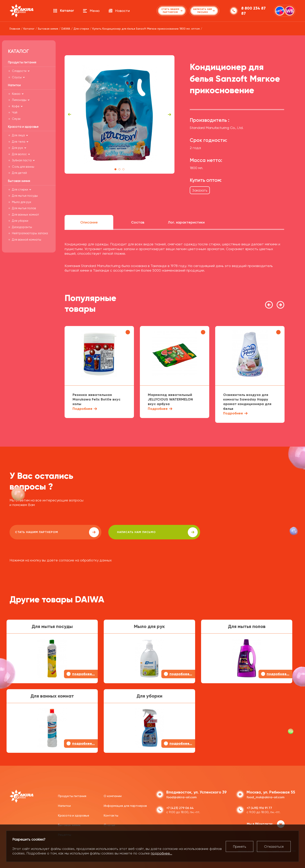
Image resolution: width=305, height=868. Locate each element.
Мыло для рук (22, 202)
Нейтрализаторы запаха (30, 233)
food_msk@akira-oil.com (266, 797)
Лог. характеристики (186, 222)
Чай (15, 112)
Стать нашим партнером (45, 532)
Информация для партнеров (125, 805)
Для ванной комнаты (27, 240)
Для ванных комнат (26, 215)
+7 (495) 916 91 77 (259, 808)
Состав (138, 222)
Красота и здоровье (74, 815)
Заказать (200, 190)
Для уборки (20, 221)
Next (169, 114)
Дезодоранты (22, 227)
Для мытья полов (24, 208)
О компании (113, 796)
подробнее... (161, 853)
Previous (70, 114)
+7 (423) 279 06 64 (180, 808)
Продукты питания (72, 796)
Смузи (16, 119)
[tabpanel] (120, 114)
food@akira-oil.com (182, 797)
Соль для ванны (23, 167)
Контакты (111, 815)
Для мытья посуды (25, 196)
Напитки (64, 805)
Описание (89, 222)
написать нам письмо (122, 532)
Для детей (19, 173)
